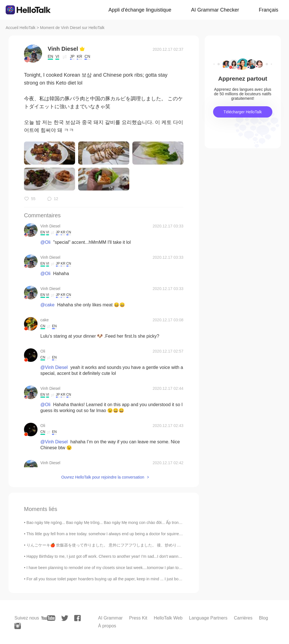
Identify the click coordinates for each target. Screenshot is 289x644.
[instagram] (18, 626)
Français (269, 10)
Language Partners (208, 618)
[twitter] (65, 618)
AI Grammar (110, 618)
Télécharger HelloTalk (243, 112)
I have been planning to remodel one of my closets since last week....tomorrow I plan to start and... (112, 568)
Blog (264, 618)
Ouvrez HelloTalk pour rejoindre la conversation (103, 477)
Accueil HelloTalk (21, 28)
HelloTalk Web (168, 618)
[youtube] (48, 618)
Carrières (243, 618)
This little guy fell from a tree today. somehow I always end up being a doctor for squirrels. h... (108, 534)
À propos (107, 626)
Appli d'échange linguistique (140, 10)
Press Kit (138, 618)
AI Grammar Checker (215, 10)
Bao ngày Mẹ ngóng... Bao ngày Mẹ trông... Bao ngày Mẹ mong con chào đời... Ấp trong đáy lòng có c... (118, 523)
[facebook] (77, 618)
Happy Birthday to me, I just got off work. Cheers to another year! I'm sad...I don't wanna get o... (110, 556)
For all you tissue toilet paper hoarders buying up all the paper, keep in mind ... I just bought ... (109, 579)
